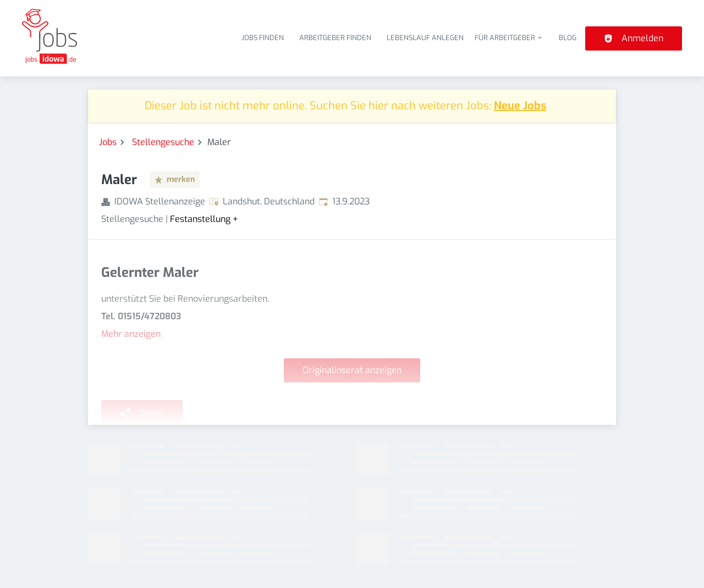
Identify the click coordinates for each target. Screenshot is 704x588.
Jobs (108, 142)
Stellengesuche (163, 142)
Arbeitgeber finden (335, 38)
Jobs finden (263, 38)
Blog (568, 38)
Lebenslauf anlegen (425, 38)
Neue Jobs (520, 106)
